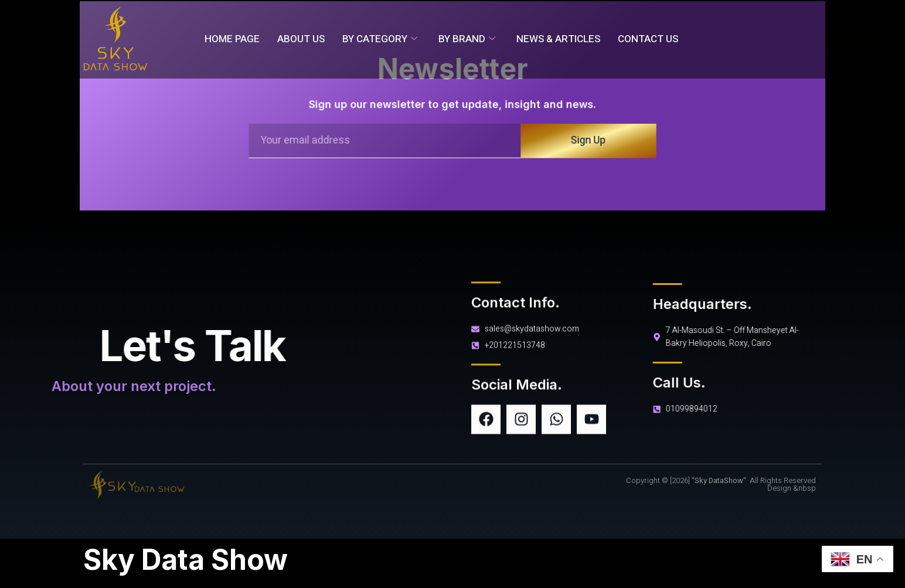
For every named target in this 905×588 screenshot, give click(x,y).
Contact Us (648, 39)
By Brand (467, 39)
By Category (380, 39)
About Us (301, 39)
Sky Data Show (186, 560)
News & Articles (558, 39)
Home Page (232, 39)
